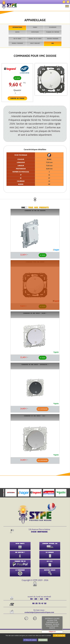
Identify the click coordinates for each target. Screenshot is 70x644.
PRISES (35, 27)
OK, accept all (59, 635)
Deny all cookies (30, 640)
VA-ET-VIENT (17, 39)
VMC (53, 43)
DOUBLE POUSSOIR (17, 43)
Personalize (43, 640)
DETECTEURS (35, 32)
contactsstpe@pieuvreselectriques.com (39, 612)
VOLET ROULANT (35, 43)
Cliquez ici (52, 632)
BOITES (17, 32)
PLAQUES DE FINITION (53, 32)
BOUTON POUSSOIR (53, 39)
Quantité (17, 90)
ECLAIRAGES (53, 27)
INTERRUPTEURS (17, 27)
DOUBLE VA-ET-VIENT (35, 39)
